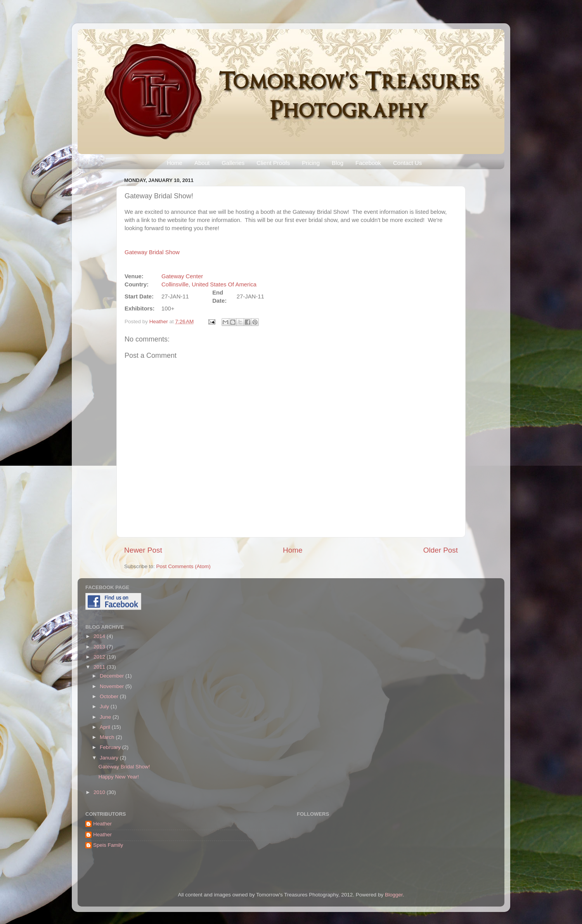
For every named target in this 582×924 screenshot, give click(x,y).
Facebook (368, 163)
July (105, 706)
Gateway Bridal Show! (124, 767)
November (113, 686)
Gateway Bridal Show (152, 252)
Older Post (441, 550)
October (110, 696)
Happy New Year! (119, 777)
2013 (100, 647)
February (111, 747)
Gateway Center (182, 276)
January (110, 758)
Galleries (233, 163)
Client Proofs (273, 163)
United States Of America (224, 284)
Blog (338, 163)
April (106, 727)
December (113, 676)
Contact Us (407, 163)
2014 (100, 636)
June (106, 717)
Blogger (394, 895)
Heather (159, 322)
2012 (100, 657)
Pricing (311, 163)
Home (175, 163)
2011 (100, 667)
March (108, 737)
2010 (100, 792)
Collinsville (175, 284)
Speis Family (108, 845)
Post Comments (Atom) (184, 566)
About (202, 163)
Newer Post (143, 550)
